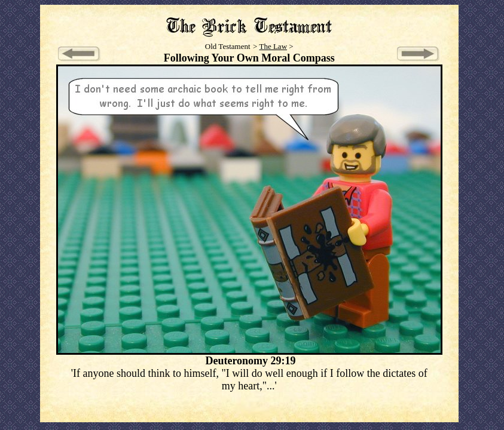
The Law (273, 46)
